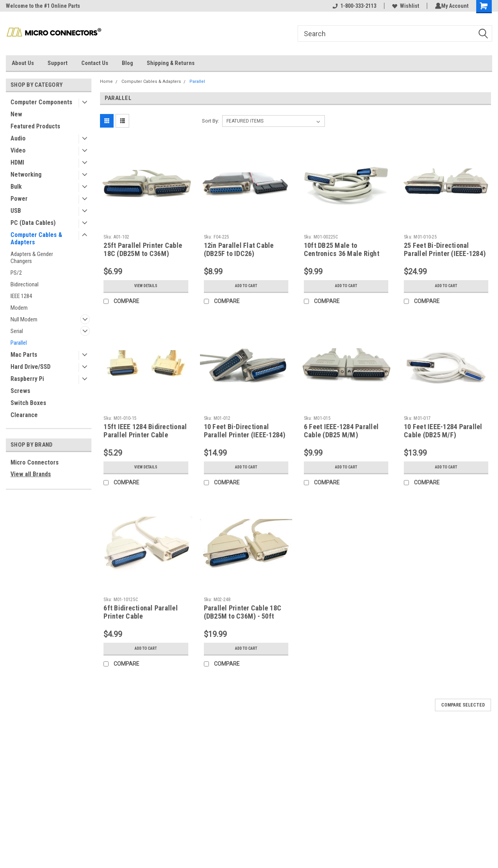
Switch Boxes (28, 403)
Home (106, 82)
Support (58, 63)
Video (18, 150)
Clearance (24, 415)
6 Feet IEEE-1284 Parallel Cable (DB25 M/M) (341, 431)
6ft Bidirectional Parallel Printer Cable (141, 612)
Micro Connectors (35, 462)
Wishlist (404, 6)
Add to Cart (246, 286)
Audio (18, 138)
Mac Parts (24, 355)
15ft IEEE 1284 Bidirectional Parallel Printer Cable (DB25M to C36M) (145, 435)
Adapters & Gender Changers (32, 258)
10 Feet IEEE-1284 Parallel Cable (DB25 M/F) (443, 431)
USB (16, 211)
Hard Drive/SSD (31, 367)
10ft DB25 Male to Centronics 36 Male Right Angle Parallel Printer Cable (345, 253)
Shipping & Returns (171, 63)
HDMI (17, 162)
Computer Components (41, 102)
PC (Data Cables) (33, 223)
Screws (20, 391)
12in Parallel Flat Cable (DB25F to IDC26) (239, 249)
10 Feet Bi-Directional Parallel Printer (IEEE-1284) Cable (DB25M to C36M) (245, 435)
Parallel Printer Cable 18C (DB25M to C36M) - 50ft (243, 612)
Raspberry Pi (27, 379)
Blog (127, 63)
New (16, 114)
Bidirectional (25, 284)
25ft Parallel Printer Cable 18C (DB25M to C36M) (143, 249)
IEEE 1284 (21, 296)
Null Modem (24, 319)
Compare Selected (463, 705)
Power (19, 199)
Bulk (16, 187)
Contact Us (95, 63)
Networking (26, 174)
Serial (17, 331)
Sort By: (210, 121)
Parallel (19, 343)
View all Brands (31, 474)
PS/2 (16, 273)
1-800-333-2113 (353, 6)
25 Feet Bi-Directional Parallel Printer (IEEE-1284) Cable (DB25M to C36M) (445, 253)
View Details (146, 286)
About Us (23, 63)
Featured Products (35, 126)
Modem (19, 308)
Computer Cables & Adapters (36, 238)
